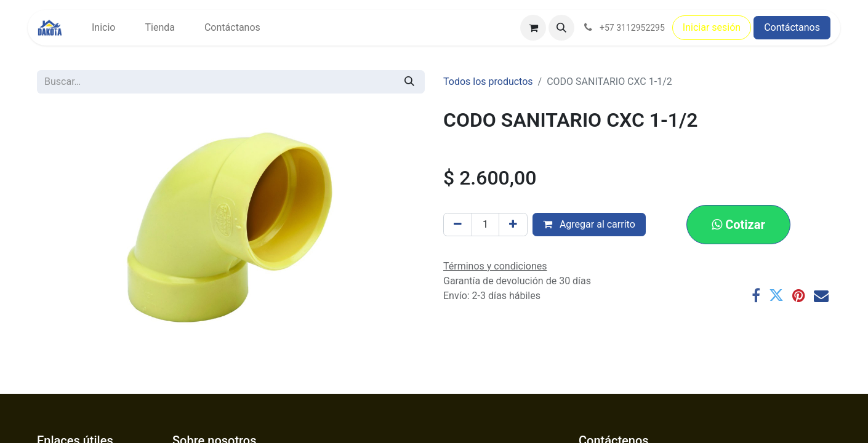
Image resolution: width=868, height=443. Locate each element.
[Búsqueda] (409, 82)
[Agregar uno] (513, 225)
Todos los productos (488, 82)
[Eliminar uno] (458, 225)
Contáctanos (792, 27)
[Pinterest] (799, 295)
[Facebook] (756, 295)
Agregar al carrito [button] (589, 224)
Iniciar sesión (712, 27)
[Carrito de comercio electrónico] (533, 28)
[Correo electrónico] (821, 295)
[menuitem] (103, 28)
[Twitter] (776, 295)
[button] (561, 28)
